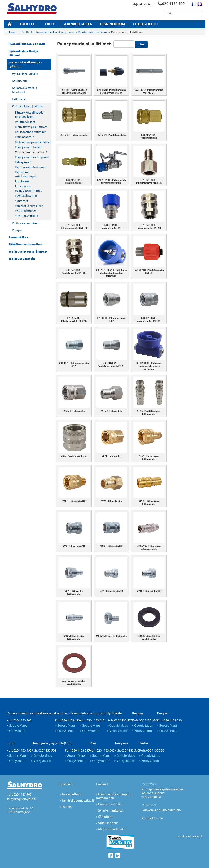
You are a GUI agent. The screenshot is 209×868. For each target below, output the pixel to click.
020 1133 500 (171, 4)
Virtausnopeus (108, 823)
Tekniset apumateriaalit (78, 800)
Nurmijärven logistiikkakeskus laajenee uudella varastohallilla (162, 793)
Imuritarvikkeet (25, 122)
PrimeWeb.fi (195, 836)
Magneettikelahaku (112, 829)
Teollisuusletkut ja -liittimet (28, 252)
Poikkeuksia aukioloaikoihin (161, 810)
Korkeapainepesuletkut (30, 132)
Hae (141, 44)
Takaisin (11, 32)
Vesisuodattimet (26, 211)
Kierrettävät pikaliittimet (31, 127)
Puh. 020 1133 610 (92, 720)
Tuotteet (28, 24)
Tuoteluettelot (72, 794)
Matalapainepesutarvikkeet (33, 142)
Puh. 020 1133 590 (19, 750)
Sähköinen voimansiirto (25, 244)
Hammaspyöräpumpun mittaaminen (113, 796)
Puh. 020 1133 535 (77, 750)
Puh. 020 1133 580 (152, 750)
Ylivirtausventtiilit (27, 216)
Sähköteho (106, 817)
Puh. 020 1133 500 (19, 720)
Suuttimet (22, 201)
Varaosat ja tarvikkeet (29, 206)
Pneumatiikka (18, 237)
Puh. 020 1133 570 (120, 720)
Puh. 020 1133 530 (169, 720)
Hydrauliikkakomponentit (27, 44)
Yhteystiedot (145, 24)
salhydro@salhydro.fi (21, 799)
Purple (181, 836)
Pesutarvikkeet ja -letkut (28, 106)
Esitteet (67, 807)
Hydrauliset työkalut (25, 74)
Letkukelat (19, 99)
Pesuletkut (22, 181)
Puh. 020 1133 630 (145, 720)
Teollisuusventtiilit (22, 259)
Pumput (17, 230)
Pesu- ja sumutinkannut (30, 167)
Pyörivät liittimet (26, 195)
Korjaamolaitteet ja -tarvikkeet (25, 90)
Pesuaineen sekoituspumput (26, 174)
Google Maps (18, 725)
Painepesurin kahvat (28, 147)
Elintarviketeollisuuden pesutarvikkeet (30, 114)
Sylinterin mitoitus (111, 810)
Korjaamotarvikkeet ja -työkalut (25, 64)
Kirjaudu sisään (142, 4)
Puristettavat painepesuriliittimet (28, 188)
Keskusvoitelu (21, 81)
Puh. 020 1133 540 (102, 750)
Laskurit (102, 784)
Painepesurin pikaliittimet (31, 152)
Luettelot (67, 784)
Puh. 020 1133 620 (67, 720)
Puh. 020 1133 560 (127, 750)
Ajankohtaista (78, 24)
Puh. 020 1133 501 (44, 750)
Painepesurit (23, 162)
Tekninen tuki (112, 24)
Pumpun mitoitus (110, 804)
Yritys (50, 24)
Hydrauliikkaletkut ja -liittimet (24, 53)
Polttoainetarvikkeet (25, 223)
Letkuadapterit (25, 137)
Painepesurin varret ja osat (32, 157)
